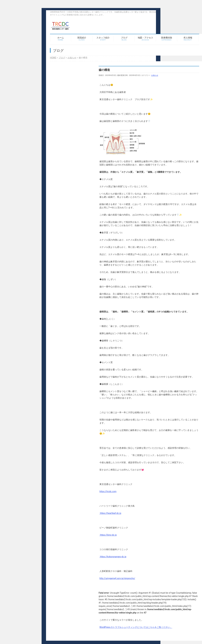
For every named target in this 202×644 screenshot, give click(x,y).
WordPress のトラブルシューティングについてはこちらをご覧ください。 (136, 627)
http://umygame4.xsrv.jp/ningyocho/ (117, 578)
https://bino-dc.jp (108, 535)
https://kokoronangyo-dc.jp (113, 557)
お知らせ (155, 75)
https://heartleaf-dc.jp (110, 513)
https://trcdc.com (108, 491)
